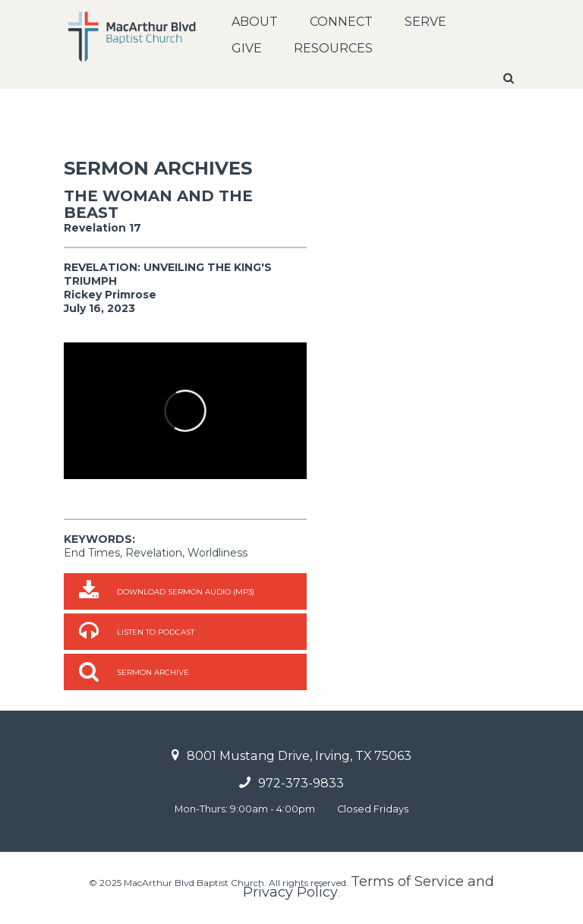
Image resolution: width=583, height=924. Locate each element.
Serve (425, 22)
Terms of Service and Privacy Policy (369, 887)
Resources (333, 48)
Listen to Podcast (156, 632)
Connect (341, 22)
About (255, 22)
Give (247, 48)
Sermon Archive (153, 672)
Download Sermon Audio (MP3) (186, 592)
